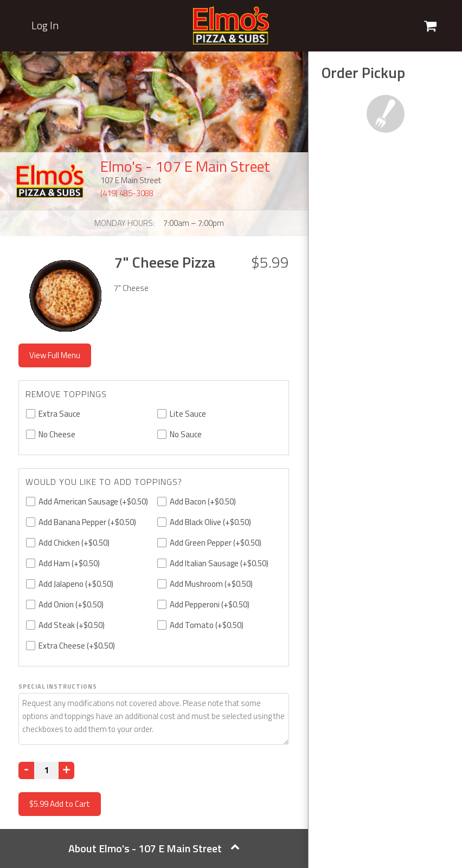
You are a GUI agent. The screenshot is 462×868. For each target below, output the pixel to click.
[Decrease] (26, 770)
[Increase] (66, 770)
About (154, 848)
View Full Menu (55, 355)
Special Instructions (58, 686)
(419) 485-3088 (127, 193)
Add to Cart (60, 804)
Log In (45, 25)
